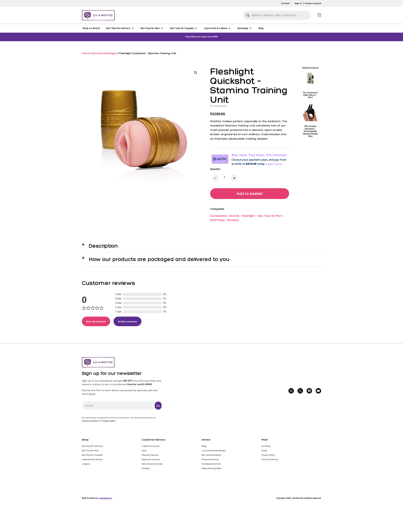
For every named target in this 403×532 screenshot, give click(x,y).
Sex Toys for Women (92, 447)
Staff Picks (217, 221)
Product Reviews (210, 461)
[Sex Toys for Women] (120, 28)
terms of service (90, 422)
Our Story (266, 447)
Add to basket (250, 194)
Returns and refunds (152, 465)
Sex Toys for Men (270, 216)
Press (264, 452)
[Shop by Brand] (91, 28)
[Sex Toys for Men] (152, 28)
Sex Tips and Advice (212, 456)
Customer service (151, 447)
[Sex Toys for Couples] (184, 28)
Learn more (274, 164)
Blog (204, 447)
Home (86, 53)
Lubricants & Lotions (92, 461)
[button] (196, 73)
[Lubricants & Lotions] (218, 28)
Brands (97, 53)
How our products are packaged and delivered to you (159, 260)
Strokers (233, 221)
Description (103, 246)
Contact (146, 470)
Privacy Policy (268, 456)
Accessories (219, 216)
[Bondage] (245, 28)
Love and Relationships (213, 452)
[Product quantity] (224, 177)
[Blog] (261, 28)
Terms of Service (270, 461)
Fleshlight (110, 53)
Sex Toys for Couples (92, 456)
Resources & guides (211, 470)
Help (144, 452)
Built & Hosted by (97, 499)
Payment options (150, 461)
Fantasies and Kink (211, 465)
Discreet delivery (150, 456)
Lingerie (86, 465)
